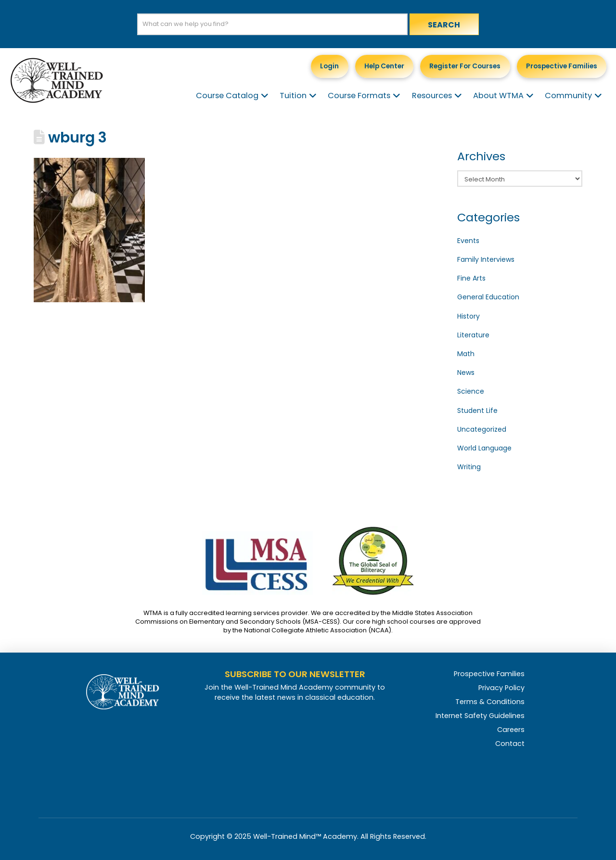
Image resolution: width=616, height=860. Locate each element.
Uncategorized (482, 429)
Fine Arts (471, 278)
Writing (469, 467)
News (466, 372)
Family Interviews (486, 259)
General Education (488, 297)
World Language (484, 448)
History (468, 316)
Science (471, 391)
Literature (473, 335)
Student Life (477, 411)
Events (468, 241)
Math (466, 354)
